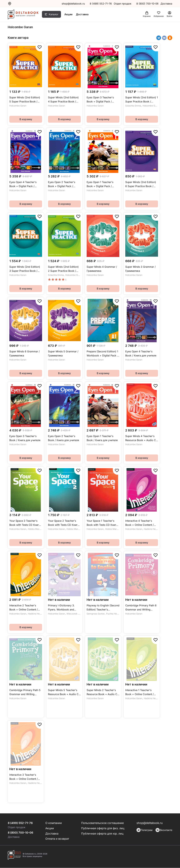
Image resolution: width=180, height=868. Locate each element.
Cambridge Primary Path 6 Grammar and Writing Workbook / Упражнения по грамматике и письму (141, 608)
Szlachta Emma (133, 106)
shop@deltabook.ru (73, 4)
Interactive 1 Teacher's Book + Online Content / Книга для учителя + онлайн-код (139, 692)
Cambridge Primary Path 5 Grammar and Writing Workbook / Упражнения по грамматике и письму (25, 692)
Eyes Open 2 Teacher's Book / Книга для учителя (64, 438)
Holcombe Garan (18, 106)
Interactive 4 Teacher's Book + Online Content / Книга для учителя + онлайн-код (139, 523)
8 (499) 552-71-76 (101, 4)
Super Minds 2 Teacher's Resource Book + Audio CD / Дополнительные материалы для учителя (103, 692)
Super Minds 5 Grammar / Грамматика (63, 353)
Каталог (54, 14)
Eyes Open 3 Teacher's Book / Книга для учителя (25, 438)
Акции (69, 14)
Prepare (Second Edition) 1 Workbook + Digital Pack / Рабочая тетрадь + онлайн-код (102, 354)
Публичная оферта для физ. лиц (103, 828)
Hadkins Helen (151, 529)
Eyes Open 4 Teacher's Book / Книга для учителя (141, 353)
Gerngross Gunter (96, 614)
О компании (54, 823)
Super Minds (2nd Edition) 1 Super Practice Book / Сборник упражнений (142, 100)
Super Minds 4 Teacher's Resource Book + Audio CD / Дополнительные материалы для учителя (142, 438)
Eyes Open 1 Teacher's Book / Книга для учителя (102, 438)
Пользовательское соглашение (103, 823)
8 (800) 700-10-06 (148, 4)
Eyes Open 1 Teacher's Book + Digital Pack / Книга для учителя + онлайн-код (100, 184)
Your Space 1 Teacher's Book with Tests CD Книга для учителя (102, 523)
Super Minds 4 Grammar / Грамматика (102, 269)
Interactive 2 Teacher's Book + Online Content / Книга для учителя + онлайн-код (24, 608)
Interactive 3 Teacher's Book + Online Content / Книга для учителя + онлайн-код (24, 777)
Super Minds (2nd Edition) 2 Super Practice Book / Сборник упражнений (63, 269)
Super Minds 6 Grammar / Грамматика (25, 353)
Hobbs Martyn (35, 529)
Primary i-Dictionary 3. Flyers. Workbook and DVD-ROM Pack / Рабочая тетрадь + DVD (64, 608)
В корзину (26, 119)
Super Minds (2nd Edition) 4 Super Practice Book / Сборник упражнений (63, 100)
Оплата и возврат (57, 839)
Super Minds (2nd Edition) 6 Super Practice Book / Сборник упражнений (141, 184)
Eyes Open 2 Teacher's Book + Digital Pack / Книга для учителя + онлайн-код (62, 184)
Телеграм (144, 830)
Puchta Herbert (114, 614)
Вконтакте (164, 830)
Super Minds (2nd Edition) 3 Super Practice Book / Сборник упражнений (25, 269)
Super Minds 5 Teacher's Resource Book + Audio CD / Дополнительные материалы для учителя (64, 692)
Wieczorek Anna (75, 614)
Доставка (83, 14)
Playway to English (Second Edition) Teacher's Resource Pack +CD (103, 608)
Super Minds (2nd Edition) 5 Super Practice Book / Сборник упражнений (25, 100)
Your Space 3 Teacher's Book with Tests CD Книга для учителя (25, 523)
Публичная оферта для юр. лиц (102, 834)
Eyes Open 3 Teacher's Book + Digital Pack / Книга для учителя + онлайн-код (100, 100)
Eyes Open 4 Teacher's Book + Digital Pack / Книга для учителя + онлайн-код (23, 184)
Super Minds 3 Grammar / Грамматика (140, 269)
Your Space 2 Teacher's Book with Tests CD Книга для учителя (63, 523)
